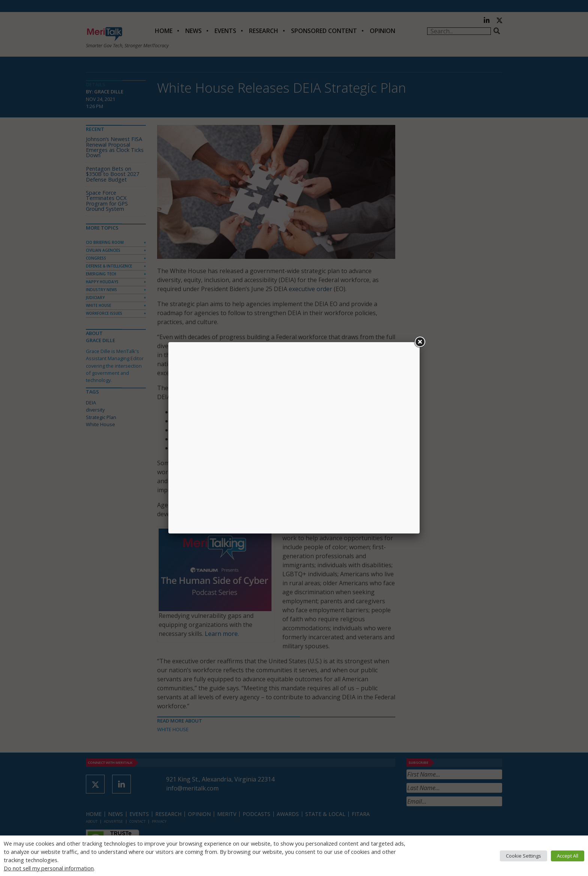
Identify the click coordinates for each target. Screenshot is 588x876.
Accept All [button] (568, 856)
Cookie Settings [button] (523, 856)
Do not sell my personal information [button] (49, 868)
